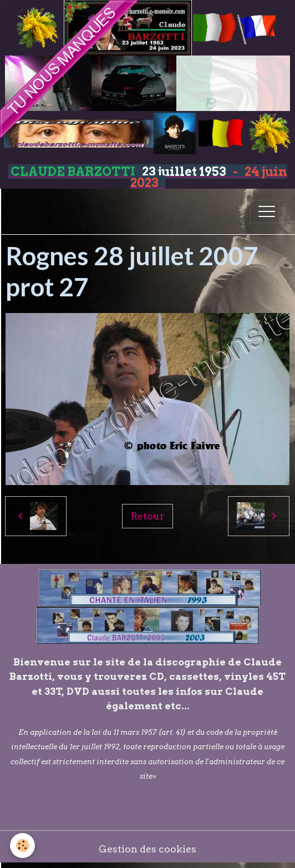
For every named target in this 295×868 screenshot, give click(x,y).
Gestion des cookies (147, 849)
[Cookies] (22, 846)
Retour (147, 516)
